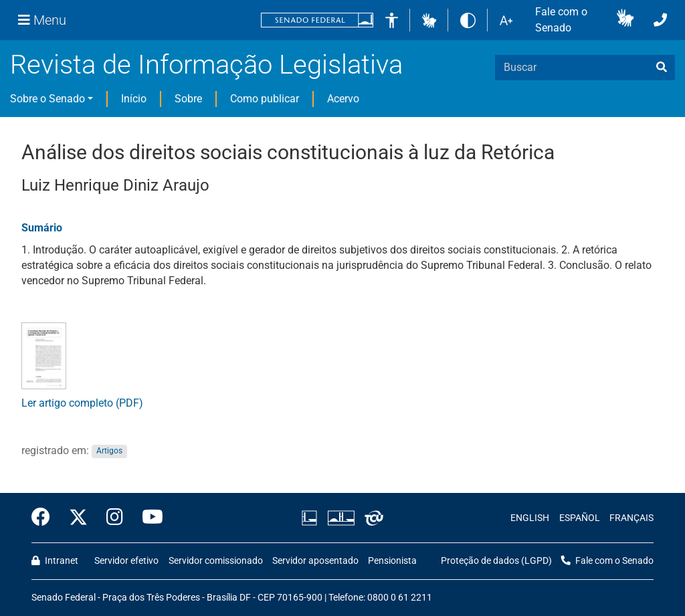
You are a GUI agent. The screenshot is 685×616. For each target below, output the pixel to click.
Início (134, 99)
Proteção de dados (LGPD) (496, 561)
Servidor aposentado (315, 561)
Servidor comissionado (216, 561)
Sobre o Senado (47, 99)
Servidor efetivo (126, 561)
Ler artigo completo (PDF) (82, 403)
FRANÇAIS (631, 518)
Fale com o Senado (561, 20)
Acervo (343, 99)
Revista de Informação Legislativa (206, 65)
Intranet (55, 561)
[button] (429, 20)
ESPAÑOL (580, 518)
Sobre (188, 99)
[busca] (662, 68)
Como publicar (265, 99)
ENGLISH (530, 518)
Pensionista (392, 561)
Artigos (109, 451)
